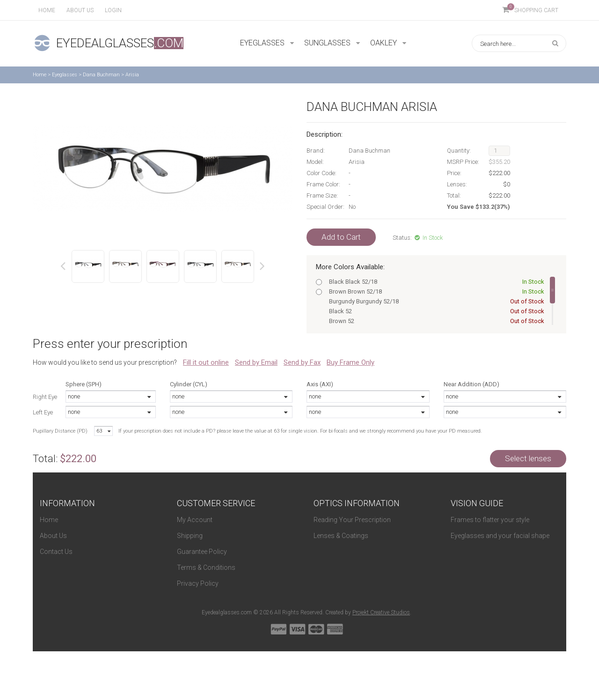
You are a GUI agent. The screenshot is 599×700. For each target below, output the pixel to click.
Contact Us (56, 552)
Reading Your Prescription (352, 520)
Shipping (190, 536)
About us (80, 10)
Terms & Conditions (206, 567)
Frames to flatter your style (490, 520)
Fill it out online (206, 362)
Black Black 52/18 (435, 282)
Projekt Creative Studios (381, 612)
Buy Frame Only (351, 362)
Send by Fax (302, 362)
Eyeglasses (65, 75)
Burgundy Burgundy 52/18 (435, 301)
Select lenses (528, 458)
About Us (53, 536)
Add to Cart (341, 237)
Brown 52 (435, 321)
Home (47, 10)
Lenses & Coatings (341, 536)
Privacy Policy (198, 583)
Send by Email (256, 362)
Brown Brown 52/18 (435, 291)
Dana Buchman (101, 75)
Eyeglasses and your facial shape (500, 536)
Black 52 (435, 311)
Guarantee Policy (202, 552)
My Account (195, 520)
